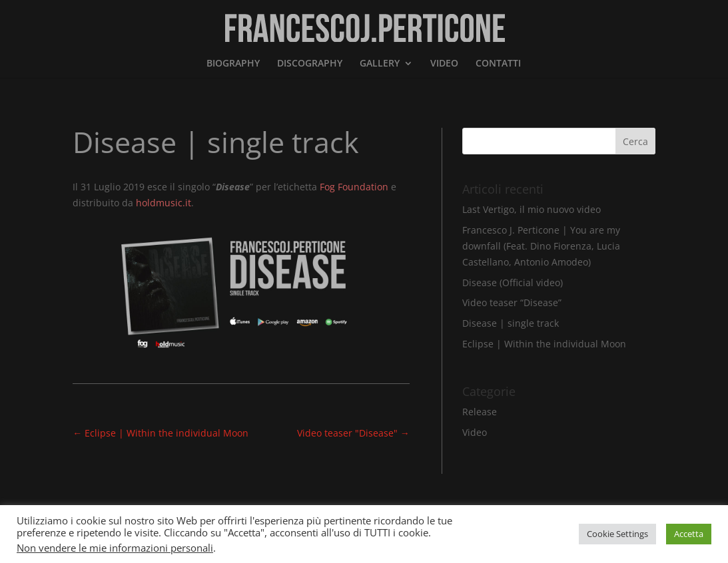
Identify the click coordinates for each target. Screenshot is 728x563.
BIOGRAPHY (233, 64)
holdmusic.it (164, 203)
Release (480, 412)
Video (475, 432)
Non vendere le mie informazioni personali (115, 548)
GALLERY (380, 64)
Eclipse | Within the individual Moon (544, 344)
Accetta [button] (689, 534)
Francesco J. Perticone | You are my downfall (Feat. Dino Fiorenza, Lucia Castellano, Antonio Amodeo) (541, 246)
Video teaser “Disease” (512, 302)
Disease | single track (511, 323)
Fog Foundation (354, 187)
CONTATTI (498, 64)
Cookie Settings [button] (617, 534)
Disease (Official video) (513, 282)
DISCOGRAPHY (310, 64)
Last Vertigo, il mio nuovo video (532, 209)
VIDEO (444, 64)
